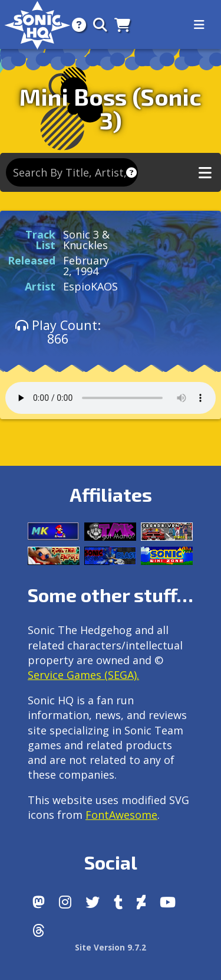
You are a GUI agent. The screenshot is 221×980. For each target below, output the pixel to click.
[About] (75, 24)
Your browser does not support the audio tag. (111, 398)
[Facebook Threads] (39, 930)
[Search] (97, 24)
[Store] (119, 24)
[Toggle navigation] (199, 25)
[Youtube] (168, 902)
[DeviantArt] (141, 902)
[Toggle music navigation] (205, 173)
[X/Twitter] (93, 902)
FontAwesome (121, 815)
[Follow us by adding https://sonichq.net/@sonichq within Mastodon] (39, 902)
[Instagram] (65, 902)
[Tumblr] (118, 902)
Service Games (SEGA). (83, 675)
